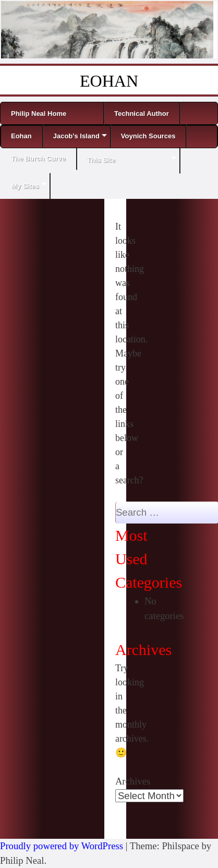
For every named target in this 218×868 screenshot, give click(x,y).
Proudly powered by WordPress (62, 846)
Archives (133, 781)
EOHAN (109, 81)
